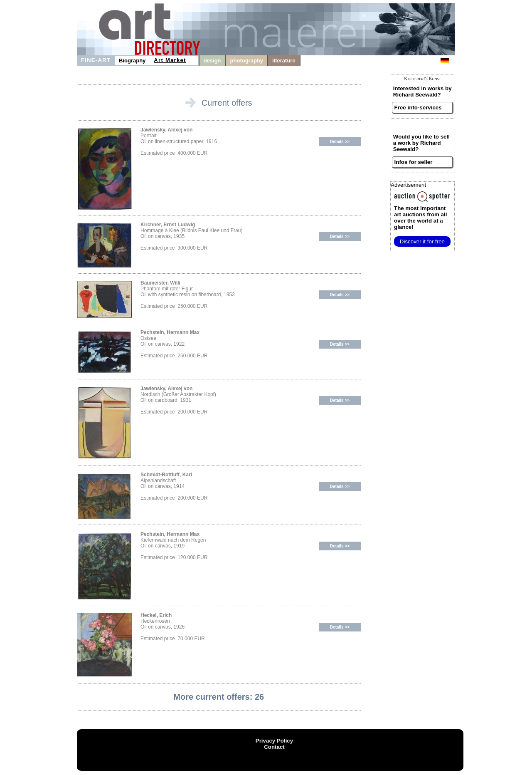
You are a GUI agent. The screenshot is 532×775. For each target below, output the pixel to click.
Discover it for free (422, 241)
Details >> (340, 142)
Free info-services (418, 108)
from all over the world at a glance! (420, 218)
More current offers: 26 (219, 697)
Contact (274, 747)
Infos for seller (414, 162)
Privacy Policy (274, 741)
